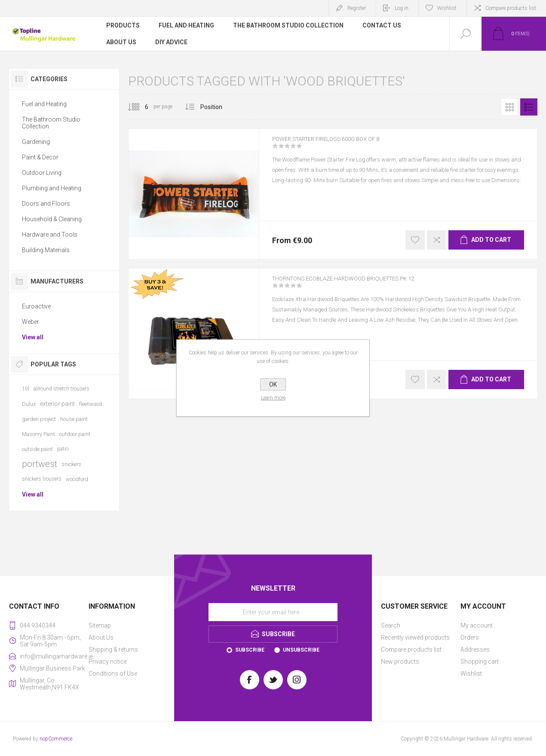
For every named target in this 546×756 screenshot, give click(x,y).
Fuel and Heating (44, 104)
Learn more (273, 398)
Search (391, 625)
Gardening (36, 142)
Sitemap (100, 625)
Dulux (29, 404)
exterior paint (57, 404)
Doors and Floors (46, 204)
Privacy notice (108, 661)
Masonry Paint (38, 434)
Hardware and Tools (50, 235)
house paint (74, 419)
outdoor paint (75, 434)
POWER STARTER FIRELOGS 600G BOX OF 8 (342, 145)
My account (477, 625)
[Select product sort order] (218, 107)
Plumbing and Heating (52, 188)
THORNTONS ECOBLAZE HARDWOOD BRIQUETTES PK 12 (364, 284)
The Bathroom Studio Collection (51, 123)
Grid (509, 107)
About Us (101, 637)
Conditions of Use (113, 674)
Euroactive (36, 306)
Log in (402, 8)
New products (400, 661)
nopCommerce (56, 739)
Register (357, 8)
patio (63, 449)
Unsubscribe (301, 650)
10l (26, 389)
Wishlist (471, 674)
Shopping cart (480, 661)
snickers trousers (42, 479)
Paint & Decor (40, 157)
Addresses (475, 649)
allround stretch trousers (61, 389)
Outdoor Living (42, 173)
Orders (470, 637)
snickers (71, 464)
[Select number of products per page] (140, 107)
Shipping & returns (113, 649)
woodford (77, 479)
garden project (39, 419)
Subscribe (250, 650)
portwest (40, 464)
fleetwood (90, 404)
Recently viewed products (415, 637)
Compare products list (511, 8)
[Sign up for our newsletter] (273, 612)
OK (273, 384)
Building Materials (46, 250)
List (529, 107)
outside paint (37, 449)
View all (33, 337)
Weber (31, 322)
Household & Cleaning (52, 219)
